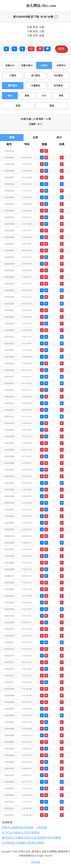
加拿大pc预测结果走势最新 (18, 827)
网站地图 (36, 862)
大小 (44, 96)
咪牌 (61, 49)
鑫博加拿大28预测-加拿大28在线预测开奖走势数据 (32, 838)
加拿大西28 (27, 65)
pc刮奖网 (42, 827)
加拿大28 (10, 65)
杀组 (27, 96)
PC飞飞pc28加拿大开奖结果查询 (21, 833)
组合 (10, 96)
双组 (52, 106)
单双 (61, 96)
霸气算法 (13, 86)
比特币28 (61, 65)
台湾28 (44, 65)
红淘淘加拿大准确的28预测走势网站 (23, 843)
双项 (18, 106)
